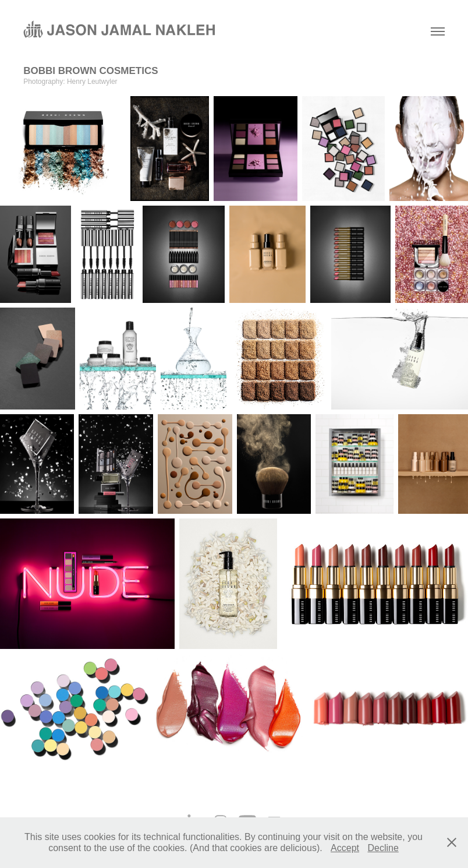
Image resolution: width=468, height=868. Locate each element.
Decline (383, 848)
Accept (345, 848)
